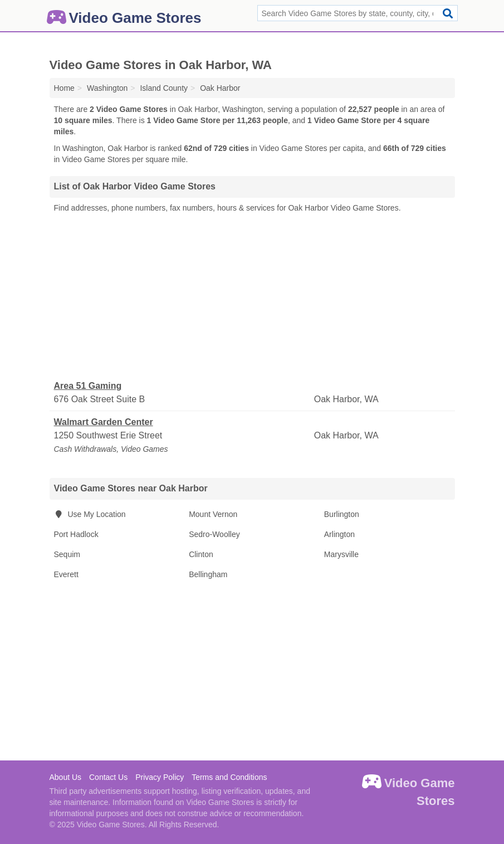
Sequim (67, 554)
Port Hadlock (76, 534)
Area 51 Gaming (88, 386)
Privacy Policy (160, 777)
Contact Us (108, 777)
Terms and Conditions (229, 777)
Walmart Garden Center (104, 422)
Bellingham (208, 574)
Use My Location (90, 514)
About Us (66, 777)
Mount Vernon (213, 514)
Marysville (341, 554)
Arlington (339, 534)
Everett (66, 574)
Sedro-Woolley (214, 534)
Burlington (342, 514)
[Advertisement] (252, 297)
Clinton (201, 554)
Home (64, 88)
